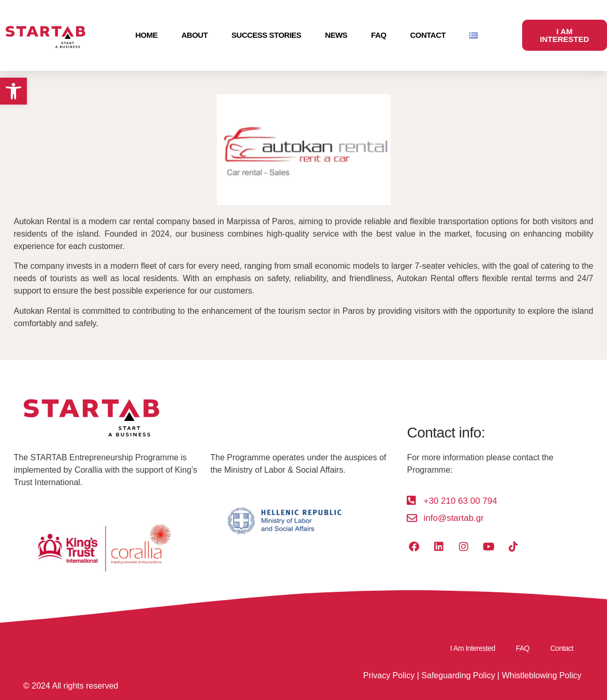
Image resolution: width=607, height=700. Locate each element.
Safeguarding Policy (458, 675)
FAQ (379, 35)
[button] (13, 91)
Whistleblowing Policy (542, 675)
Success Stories (266, 35)
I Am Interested (473, 648)
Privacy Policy (389, 675)
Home (147, 35)
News (336, 35)
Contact (428, 35)
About (195, 35)
